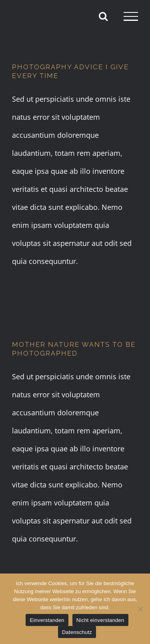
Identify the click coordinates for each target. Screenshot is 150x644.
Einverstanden (47, 620)
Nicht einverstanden (100, 620)
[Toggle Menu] (131, 16)
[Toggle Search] (103, 16)
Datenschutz (77, 632)
